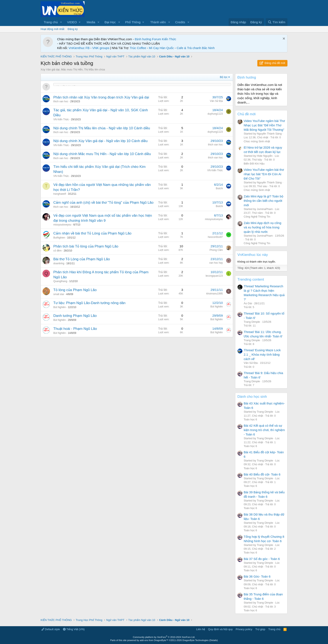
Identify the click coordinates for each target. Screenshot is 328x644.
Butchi (219, 188)
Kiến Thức (169, 39)
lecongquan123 (214, 276)
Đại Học (110, 22)
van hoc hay (216, 263)
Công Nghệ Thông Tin (257, 217)
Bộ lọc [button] (224, 77)
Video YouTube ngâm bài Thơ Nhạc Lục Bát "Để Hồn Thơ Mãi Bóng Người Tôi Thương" (264, 125)
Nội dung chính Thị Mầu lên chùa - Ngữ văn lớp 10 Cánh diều (102, 128)
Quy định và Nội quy (220, 629)
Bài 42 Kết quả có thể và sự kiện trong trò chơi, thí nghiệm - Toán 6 (264, 430)
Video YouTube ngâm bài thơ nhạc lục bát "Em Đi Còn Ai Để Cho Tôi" (264, 174)
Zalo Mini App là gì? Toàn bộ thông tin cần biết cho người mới (263, 201)
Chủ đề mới (247, 114)
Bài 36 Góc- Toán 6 (257, 576)
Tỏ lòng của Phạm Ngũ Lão (75, 290)
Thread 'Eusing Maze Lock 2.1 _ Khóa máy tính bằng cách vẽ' (262, 354)
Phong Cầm (216, 250)
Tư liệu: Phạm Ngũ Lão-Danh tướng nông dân (89, 303)
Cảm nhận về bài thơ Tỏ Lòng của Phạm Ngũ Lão (92, 233)
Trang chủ (51, 22)
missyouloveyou (62, 225)
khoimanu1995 (215, 294)
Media (91, 22)
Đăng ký (73, 29)
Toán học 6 (250, 419)
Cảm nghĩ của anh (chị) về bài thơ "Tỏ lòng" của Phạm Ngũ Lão (103, 203)
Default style (51, 629)
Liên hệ (201, 629)
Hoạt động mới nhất (53, 29)
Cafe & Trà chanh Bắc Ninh (196, 48)
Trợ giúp (260, 629)
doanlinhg (59, 263)
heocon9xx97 (215, 237)
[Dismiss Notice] (283, 39)
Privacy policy (244, 629)
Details (214, 640)
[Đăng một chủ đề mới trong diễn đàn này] (142, 87)
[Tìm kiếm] (277, 22)
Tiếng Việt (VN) (74, 629)
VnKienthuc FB (79, 48)
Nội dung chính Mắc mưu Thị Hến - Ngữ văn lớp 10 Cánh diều (102, 154)
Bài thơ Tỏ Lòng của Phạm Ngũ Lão (82, 259)
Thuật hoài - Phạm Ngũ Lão (75, 329)
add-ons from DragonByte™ (154, 640)
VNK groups (101, 48)
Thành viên (158, 22)
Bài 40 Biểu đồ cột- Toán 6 (262, 474)
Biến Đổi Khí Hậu (254, 164)
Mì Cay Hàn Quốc (161, 48)
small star (59, 294)
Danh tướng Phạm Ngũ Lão (75, 316)
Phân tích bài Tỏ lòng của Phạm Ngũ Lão (86, 246)
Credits (180, 22)
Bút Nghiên (60, 307)
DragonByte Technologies (195, 640)
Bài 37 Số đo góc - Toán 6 (262, 559)
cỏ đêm (58, 251)
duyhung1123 (215, 114)
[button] (61, 22)
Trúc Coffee (138, 48)
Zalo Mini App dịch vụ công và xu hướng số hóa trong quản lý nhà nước (263, 227)
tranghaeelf (60, 194)
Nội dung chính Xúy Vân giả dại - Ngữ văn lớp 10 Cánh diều (101, 141)
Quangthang (60, 281)
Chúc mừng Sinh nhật (257, 141)
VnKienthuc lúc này (253, 255)
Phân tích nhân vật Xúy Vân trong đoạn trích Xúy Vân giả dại (101, 97)
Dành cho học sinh (252, 397)
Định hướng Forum (148, 39)
